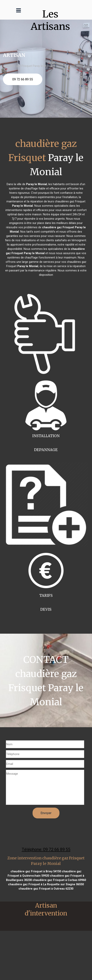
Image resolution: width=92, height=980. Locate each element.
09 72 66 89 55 (23, 79)
